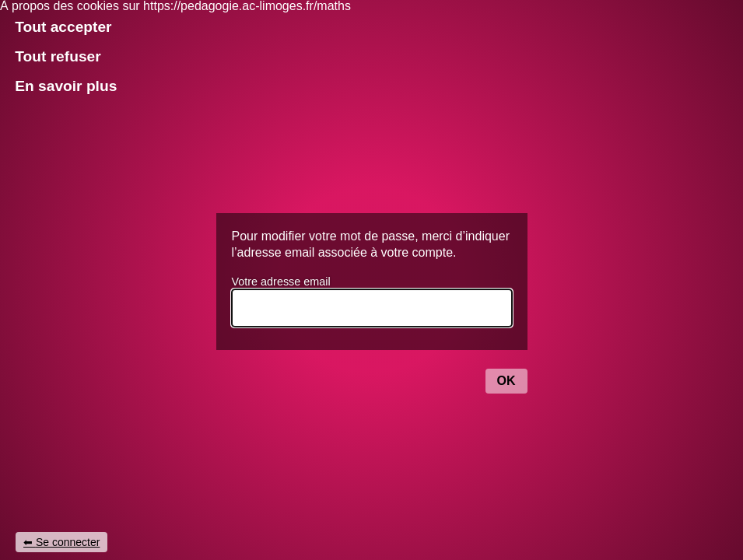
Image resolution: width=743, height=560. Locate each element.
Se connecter (68, 542)
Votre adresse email (281, 282)
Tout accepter (63, 27)
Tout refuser (58, 56)
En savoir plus (66, 86)
